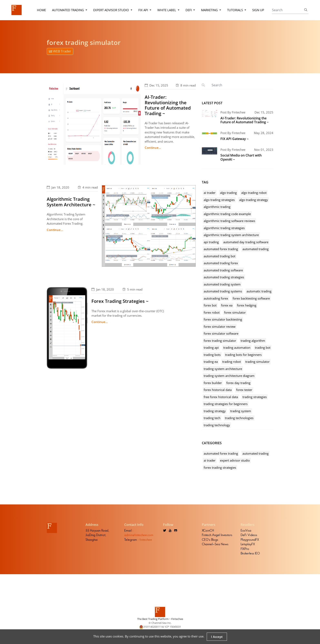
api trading (211, 242)
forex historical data (218, 390)
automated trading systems (223, 291)
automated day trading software (246, 242)
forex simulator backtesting (223, 319)
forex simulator (235, 312)
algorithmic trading (217, 207)
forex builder (213, 383)
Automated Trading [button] (68, 10)
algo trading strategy (254, 200)
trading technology (217, 425)
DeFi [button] (189, 10)
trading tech (212, 418)
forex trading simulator (220, 341)
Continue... (153, 148)
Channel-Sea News (215, 544)
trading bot (263, 348)
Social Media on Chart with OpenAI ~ (241, 157)
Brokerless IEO (250, 553)
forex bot (210, 305)
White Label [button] (167, 10)
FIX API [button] (144, 10)
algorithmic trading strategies (224, 228)
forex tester (244, 390)
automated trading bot (219, 256)
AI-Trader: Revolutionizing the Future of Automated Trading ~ (168, 105)
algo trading (228, 193)
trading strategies (255, 397)
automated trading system (222, 284)
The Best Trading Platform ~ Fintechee (160, 619)
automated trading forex (221, 263)
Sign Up (258, 10)
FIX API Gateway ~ (234, 139)
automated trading (256, 249)
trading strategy (215, 411)
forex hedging (247, 305)
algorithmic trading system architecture (231, 235)
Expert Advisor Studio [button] (112, 10)
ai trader (210, 193)
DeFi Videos (249, 535)
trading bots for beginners (243, 355)
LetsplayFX (248, 544)
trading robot (232, 362)
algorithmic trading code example (227, 214)
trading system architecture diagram (229, 376)
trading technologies (239, 418)
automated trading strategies (224, 277)
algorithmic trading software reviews (229, 221)
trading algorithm (253, 341)
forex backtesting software (251, 298)
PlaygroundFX (250, 540)
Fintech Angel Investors (217, 535)
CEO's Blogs (210, 540)
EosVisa (246, 530)
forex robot (212, 312)
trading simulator (257, 362)
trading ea (211, 362)
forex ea (227, 305)
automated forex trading (221, 249)
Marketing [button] (210, 10)
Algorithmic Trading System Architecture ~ (71, 202)
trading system (241, 411)
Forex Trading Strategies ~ (120, 301)
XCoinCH (208, 530)
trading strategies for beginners (226, 404)
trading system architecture (223, 369)
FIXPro (245, 549)
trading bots (212, 355)
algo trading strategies (219, 200)
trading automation (237, 348)
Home (41, 10)
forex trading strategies (220, 467)
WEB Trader (60, 51)
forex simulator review (220, 326)
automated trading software (223, 270)
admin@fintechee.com (139, 535)
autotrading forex (216, 298)
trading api (211, 348)
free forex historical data (221, 397)
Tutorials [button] (235, 10)
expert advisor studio (235, 460)
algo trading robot (254, 193)
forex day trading (238, 383)
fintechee (146, 540)
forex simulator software (221, 333)
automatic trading (259, 291)
